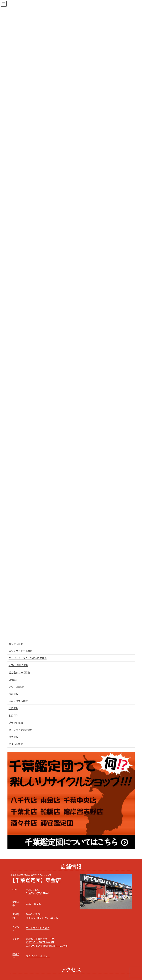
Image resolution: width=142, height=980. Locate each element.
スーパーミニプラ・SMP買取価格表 (28, 658)
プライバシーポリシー (38, 956)
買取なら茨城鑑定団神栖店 (40, 942)
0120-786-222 (34, 904)
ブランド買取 (16, 723)
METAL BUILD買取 (18, 665)
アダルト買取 (16, 744)
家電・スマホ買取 (18, 701)
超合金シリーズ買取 (19, 672)
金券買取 (13, 737)
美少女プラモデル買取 (21, 651)
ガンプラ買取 (16, 644)
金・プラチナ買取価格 (21, 730)
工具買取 (13, 708)
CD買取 (13, 680)
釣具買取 (13, 715)
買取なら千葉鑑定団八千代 (40, 939)
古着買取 (13, 694)
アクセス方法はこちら (38, 928)
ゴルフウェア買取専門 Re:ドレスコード (47, 945)
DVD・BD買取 (16, 687)
